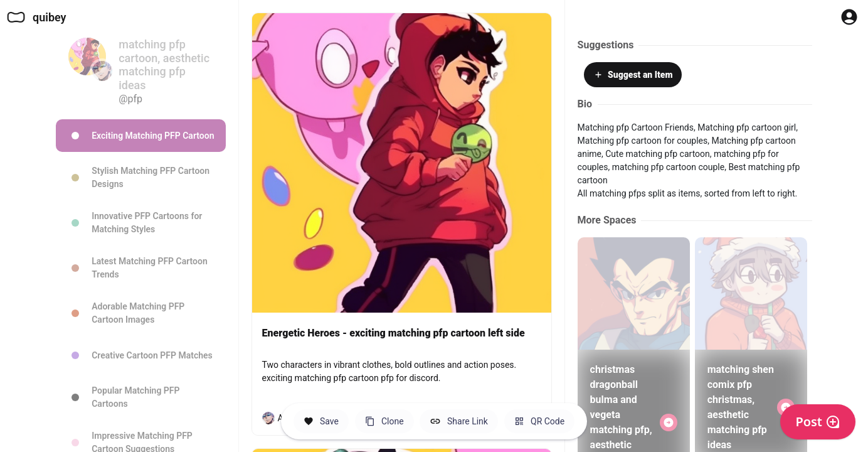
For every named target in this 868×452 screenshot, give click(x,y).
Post (818, 422)
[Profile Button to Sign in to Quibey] (849, 17)
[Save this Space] (321, 421)
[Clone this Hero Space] (384, 421)
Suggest (633, 75)
